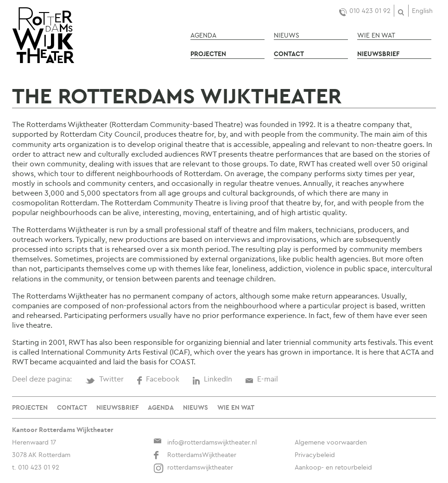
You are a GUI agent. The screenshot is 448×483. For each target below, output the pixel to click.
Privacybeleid (315, 455)
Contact (289, 54)
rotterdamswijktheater (193, 467)
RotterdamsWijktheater (195, 455)
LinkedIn (212, 379)
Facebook (158, 379)
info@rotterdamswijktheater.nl (205, 442)
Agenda (203, 35)
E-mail (262, 379)
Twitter (104, 379)
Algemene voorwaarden (331, 442)
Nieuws (287, 35)
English (422, 11)
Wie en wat (376, 35)
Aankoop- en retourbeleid (333, 467)
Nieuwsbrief (378, 54)
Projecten (208, 54)
